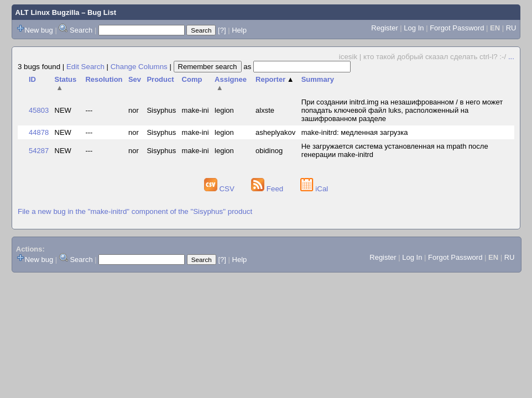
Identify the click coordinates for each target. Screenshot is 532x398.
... (511, 57)
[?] (222, 30)
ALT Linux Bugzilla (48, 12)
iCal (314, 189)
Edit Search (85, 67)
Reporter (275, 79)
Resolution (104, 79)
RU (511, 28)
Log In (414, 28)
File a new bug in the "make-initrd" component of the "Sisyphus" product (135, 211)
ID (32, 79)
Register (384, 28)
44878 (39, 132)
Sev (135, 79)
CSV (220, 189)
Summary (318, 79)
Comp (192, 79)
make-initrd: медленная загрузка (355, 132)
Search (81, 30)
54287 (39, 151)
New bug (39, 30)
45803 (39, 110)
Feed (268, 189)
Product (160, 79)
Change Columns (139, 67)
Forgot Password (457, 28)
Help (239, 30)
